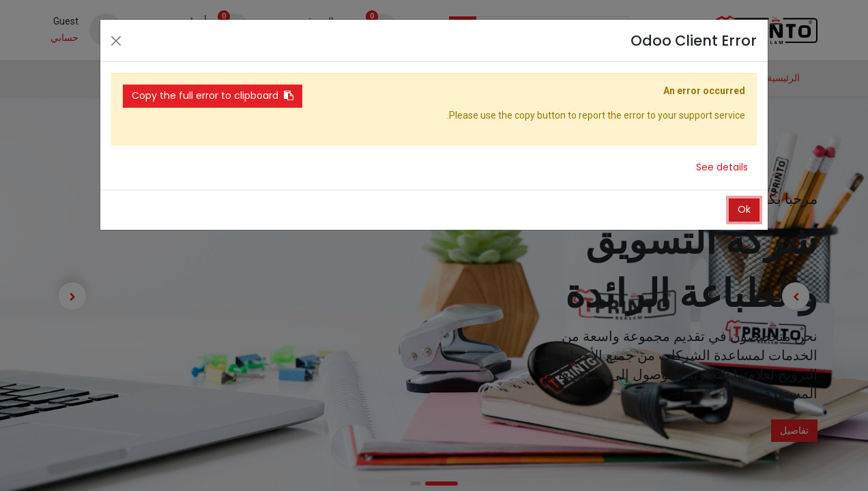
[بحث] (463, 30)
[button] (105, 78)
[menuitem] (783, 78)
